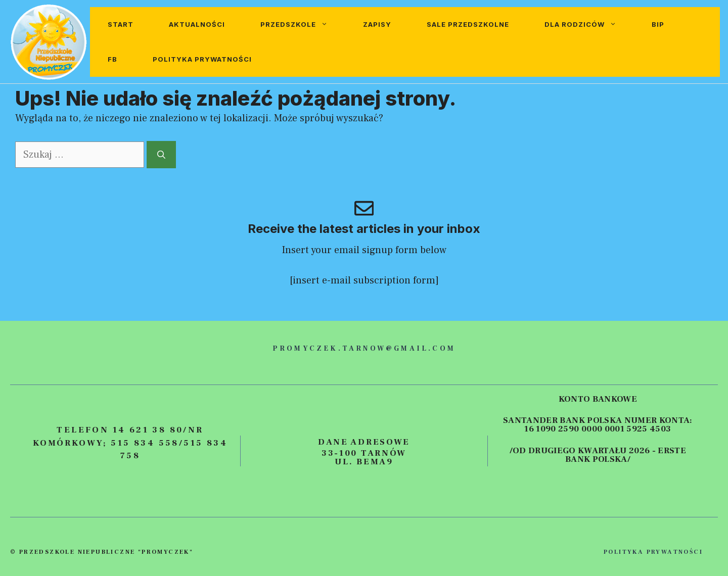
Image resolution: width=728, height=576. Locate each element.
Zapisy (377, 24)
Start (121, 24)
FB (112, 59)
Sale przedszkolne (468, 24)
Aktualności (197, 24)
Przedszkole (303, 25)
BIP (658, 24)
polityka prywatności (653, 552)
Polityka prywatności (202, 59)
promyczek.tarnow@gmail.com (364, 349)
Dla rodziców (589, 25)
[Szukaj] (161, 155)
